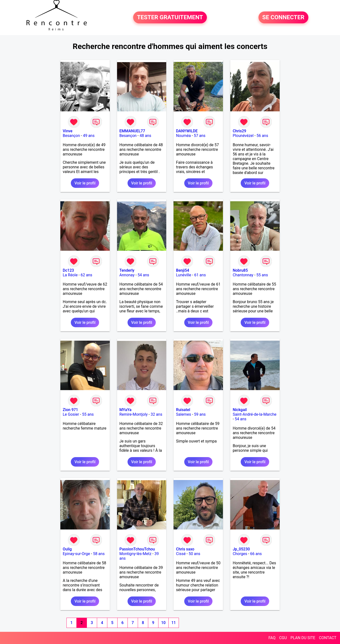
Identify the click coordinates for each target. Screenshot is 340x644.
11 (174, 623)
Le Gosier (71, 414)
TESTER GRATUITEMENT (170, 18)
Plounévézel (243, 136)
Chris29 (239, 131)
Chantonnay (243, 275)
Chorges (240, 554)
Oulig (67, 549)
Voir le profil (85, 183)
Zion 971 (70, 410)
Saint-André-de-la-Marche (255, 414)
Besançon (71, 136)
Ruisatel (183, 410)
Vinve (68, 131)
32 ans (156, 414)
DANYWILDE (187, 131)
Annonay (127, 275)
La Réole (70, 275)
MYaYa (126, 410)
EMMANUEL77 (132, 131)
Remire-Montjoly (134, 414)
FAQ (272, 638)
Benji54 (183, 270)
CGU (283, 638)
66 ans (256, 554)
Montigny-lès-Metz (136, 554)
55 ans (262, 275)
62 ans (86, 275)
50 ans (194, 554)
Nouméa (183, 136)
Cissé (181, 554)
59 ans (200, 414)
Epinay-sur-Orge (76, 554)
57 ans (200, 136)
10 (163, 623)
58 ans (99, 554)
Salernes (184, 414)
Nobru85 (240, 270)
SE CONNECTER (283, 18)
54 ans (143, 275)
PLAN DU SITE (303, 638)
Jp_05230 (241, 549)
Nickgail (240, 410)
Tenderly (127, 270)
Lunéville (184, 275)
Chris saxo (185, 549)
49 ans (89, 136)
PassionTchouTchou (137, 549)
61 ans (200, 275)
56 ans (262, 136)
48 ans (145, 136)
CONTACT (328, 638)
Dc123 (68, 270)
